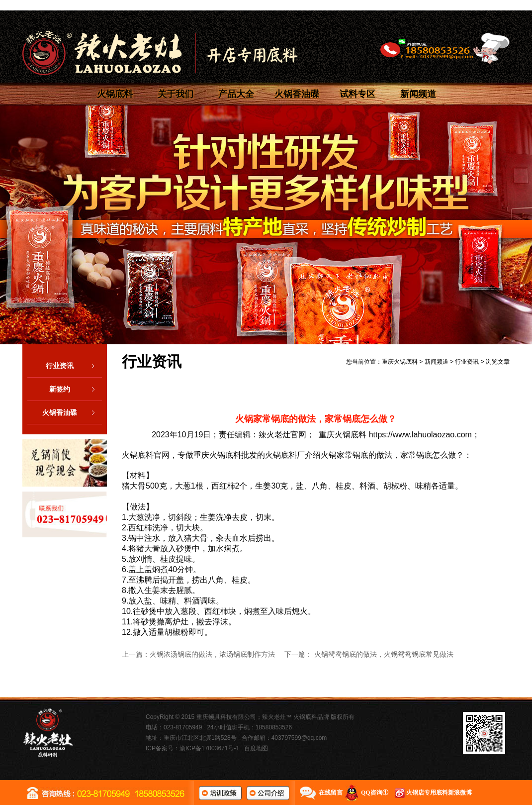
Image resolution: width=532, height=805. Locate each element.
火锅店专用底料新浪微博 (439, 793)
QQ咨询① (375, 793)
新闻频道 (418, 94)
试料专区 (357, 94)
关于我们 (176, 94)
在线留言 (331, 793)
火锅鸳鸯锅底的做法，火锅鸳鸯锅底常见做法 (384, 654)
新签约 (76, 389)
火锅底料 (115, 94)
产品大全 (236, 94)
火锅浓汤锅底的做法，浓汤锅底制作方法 (212, 654)
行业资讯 (74, 366)
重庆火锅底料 (400, 362)
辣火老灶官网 (282, 435)
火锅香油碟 (297, 94)
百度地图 (256, 748)
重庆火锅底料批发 (225, 455)
